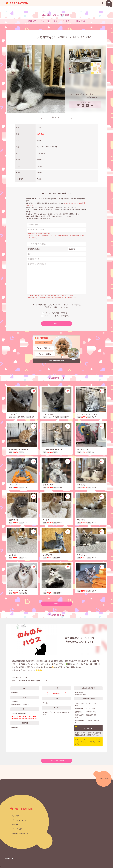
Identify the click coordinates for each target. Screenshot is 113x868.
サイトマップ (17, 829)
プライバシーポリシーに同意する (57, 316)
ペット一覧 (45, 21)
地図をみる (56, 693)
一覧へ (57, 604)
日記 (56, 21)
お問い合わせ (81, 21)
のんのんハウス (56, 15)
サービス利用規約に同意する (56, 313)
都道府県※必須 (34, 249)
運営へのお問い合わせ (20, 833)
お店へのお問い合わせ (57, 761)
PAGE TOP (104, 779)
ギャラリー (66, 21)
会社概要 (15, 825)
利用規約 (15, 816)
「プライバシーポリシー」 (62, 305)
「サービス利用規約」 (39, 305)
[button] (1, 866)
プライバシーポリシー (20, 820)
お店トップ (32, 21)
